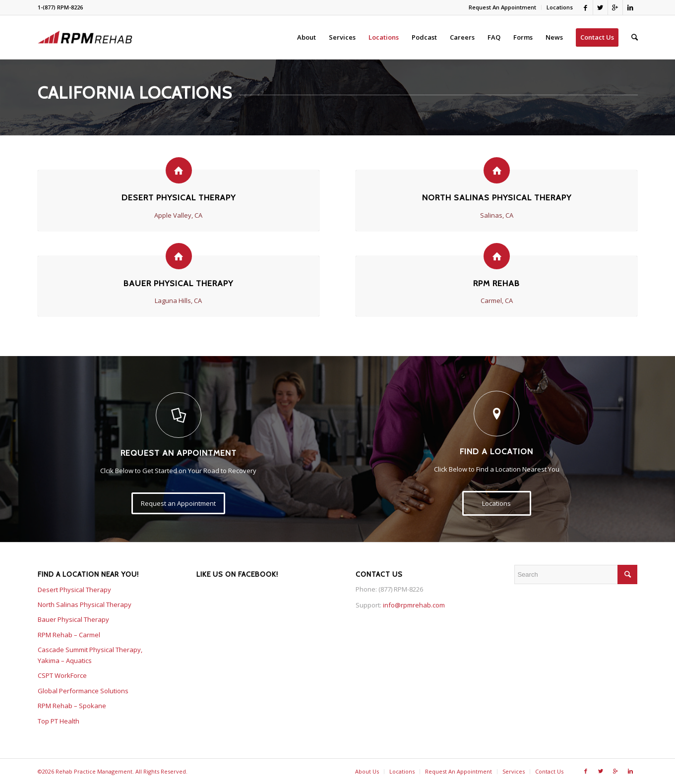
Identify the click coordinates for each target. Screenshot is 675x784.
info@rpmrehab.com (414, 605)
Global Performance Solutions (83, 691)
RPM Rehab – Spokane (72, 706)
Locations (560, 7)
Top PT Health (59, 721)
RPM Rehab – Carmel (69, 635)
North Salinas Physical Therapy (497, 197)
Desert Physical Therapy (179, 197)
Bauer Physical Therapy (178, 283)
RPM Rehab (496, 283)
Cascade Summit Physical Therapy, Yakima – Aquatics (90, 655)
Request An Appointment (502, 7)
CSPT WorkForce (62, 675)
